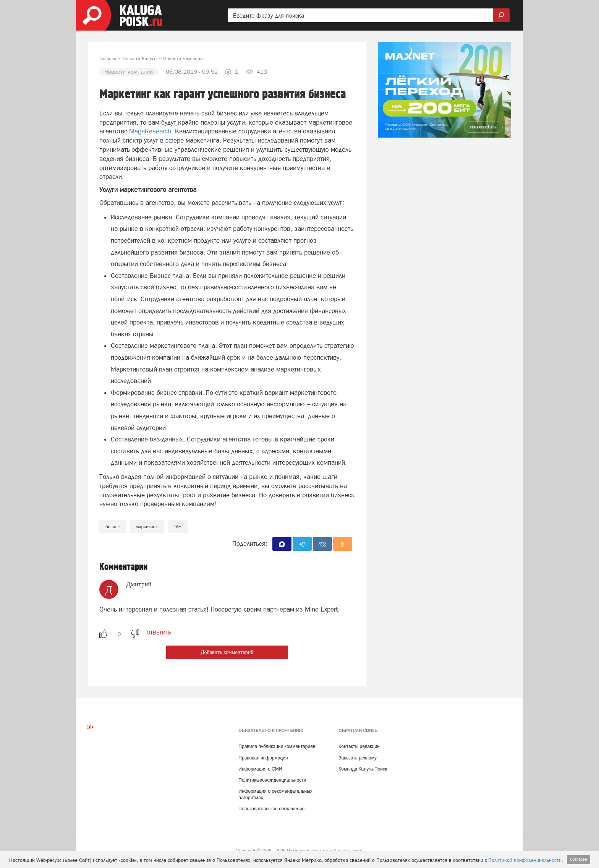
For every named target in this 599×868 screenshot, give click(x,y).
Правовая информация (263, 758)
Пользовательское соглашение (271, 809)
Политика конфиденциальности (272, 780)
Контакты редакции (359, 746)
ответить (159, 633)
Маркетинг (147, 526)
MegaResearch (150, 131)
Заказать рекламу (358, 758)
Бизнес (113, 526)
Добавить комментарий (227, 652)
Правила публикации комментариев (277, 746)
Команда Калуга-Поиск (363, 769)
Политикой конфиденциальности (525, 860)
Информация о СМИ (260, 769)
